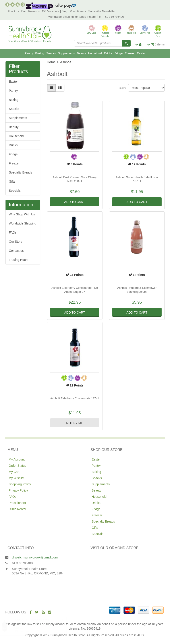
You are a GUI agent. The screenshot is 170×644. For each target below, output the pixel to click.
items (156, 44)
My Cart (14, 472)
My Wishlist (16, 478)
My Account (17, 459)
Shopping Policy (20, 484)
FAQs (13, 232)
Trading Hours (19, 260)
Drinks (108, 53)
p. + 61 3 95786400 (111, 17)
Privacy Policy (18, 490)
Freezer (130, 53)
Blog (65, 11)
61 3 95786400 (22, 563)
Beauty (81, 53)
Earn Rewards (30, 11)
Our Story (15, 242)
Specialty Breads (20, 172)
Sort (122, 88)
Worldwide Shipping (61, 17)
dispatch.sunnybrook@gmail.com (35, 557)
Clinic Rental (17, 509)
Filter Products (18, 69)
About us (13, 11)
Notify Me (75, 423)
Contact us (16, 251)
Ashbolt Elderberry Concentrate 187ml (75, 398)
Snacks (51, 53)
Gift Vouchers (51, 11)
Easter (141, 53)
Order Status (17, 466)
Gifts (12, 181)
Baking (40, 53)
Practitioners (78, 11)
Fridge (119, 53)
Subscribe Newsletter (102, 11)
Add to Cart (75, 202)
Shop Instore (88, 17)
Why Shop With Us (22, 214)
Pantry (29, 53)
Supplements (66, 53)
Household (95, 53)
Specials (15, 191)
